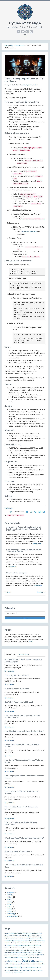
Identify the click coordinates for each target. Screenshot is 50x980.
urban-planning (9, 973)
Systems (10, 911)
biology (27, 936)
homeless (7, 948)
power (31, 957)
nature (18, 955)
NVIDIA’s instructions (30, 232)
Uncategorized (27, 85)
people (35, 955)
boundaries (33, 936)
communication (19, 938)
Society (9, 909)
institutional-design (10, 950)
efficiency (13, 943)
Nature (9, 904)
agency (13, 933)
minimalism (23, 952)
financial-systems (39, 943)
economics (41, 940)
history (38, 945)
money (28, 952)
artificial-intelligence (24, 933)
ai (16, 933)
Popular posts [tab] (24, 654)
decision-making (9, 940)
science (39, 964)
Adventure (10, 892)
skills (43, 964)
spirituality (38, 967)
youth (22, 973)
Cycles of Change (25, 23)
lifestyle (38, 950)
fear (29, 943)
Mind (9, 899)
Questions (11, 515)
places (6, 957)
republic (16, 964)
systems (20, 970)
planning (11, 957)
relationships (39, 961)
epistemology (20, 943)
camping (39, 936)
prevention (36, 957)
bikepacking (22, 936)
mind (18, 952)
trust (41, 970)
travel (38, 970)
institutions (18, 950)
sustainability (13, 970)
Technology (20, 515)
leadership (32, 950)
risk (26, 964)
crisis (32, 938)
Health (9, 895)
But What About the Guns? (17, 689)
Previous (41, 592)
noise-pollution (24, 955)
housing (21, 948)
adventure (8, 933)
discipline (27, 940)
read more (37, 543)
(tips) (31, 641)
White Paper (9, 508)
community (27, 938)
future (13, 945)
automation (33, 933)
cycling (40, 938)
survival (7, 970)
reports (12, 964)
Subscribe (25, 618)
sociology (25, 967)
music (40, 952)
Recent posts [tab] (11, 654)
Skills (9, 906)
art (17, 933)
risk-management (32, 964)
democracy (17, 940)
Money (9, 902)
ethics (26, 943)
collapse (13, 938)
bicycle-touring (9, 936)
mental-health (12, 952)
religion (7, 964)
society (18, 967)
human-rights (27, 948)
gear (16, 945)
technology (27, 970)
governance (21, 945)
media (6, 952)
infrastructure (35, 948)
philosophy (41, 955)
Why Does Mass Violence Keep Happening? (24, 838)
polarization (17, 957)
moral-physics (34, 952)
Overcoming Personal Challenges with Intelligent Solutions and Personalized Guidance (24, 529)
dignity (22, 940)
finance (32, 943)
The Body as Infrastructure (17, 675)
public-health (18, 961)
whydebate (17, 973)
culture (35, 938)
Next (7, 592)
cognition (7, 938)
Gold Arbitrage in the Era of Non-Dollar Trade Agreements (24, 551)
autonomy (39, 933)
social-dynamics (9, 967)
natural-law (13, 955)
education (7, 943)
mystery (7, 955)
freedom (8, 945)
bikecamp (15, 936)
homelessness (14, 948)
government (29, 945)
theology (34, 970)
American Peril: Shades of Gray (19, 851)
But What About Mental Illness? (19, 702)
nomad (31, 955)
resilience (22, 964)
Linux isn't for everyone (17, 573)
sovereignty (31, 967)
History (10, 897)
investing (24, 950)
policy (22, 957)
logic (42, 950)
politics (26, 957)
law (28, 950)
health (34, 945)
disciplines (33, 940)
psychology (9, 961)
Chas (36, 85)
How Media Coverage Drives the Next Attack (25, 731)
